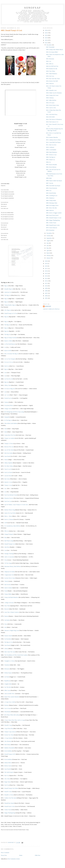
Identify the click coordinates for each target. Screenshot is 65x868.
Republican (7, 681)
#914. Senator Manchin (52, 137)
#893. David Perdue (51, 193)
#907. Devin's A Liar (51, 155)
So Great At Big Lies (10, 389)
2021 (46, 43)
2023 (46, 38)
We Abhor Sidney (9, 466)
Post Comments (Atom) (14, 859)
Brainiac (6, 705)
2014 (46, 276)
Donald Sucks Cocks (10, 806)
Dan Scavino (8, 584)
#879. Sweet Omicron (52, 228)
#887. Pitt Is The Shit (51, 208)
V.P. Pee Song (8, 563)
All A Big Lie (8, 310)
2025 (46, 33)
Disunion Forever (9, 498)
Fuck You (7, 785)
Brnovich (7, 609)
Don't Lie (7, 366)
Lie (5, 347)
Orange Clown (8, 409)
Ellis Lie (6, 531)
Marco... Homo (8, 516)
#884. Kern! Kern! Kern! (52, 215)
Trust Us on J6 (8, 469)
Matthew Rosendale (9, 748)
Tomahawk (7, 665)
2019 (46, 264)
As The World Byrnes (10, 344)
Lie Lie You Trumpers (10, 359)
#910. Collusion (50, 147)
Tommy (6, 402)
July (48, 243)
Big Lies (6, 331)
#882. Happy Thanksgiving (53, 220)
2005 (46, 298)
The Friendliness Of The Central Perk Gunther (16, 655)
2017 (46, 268)
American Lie (8, 292)
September (49, 238)
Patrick (6, 460)
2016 (46, 271)
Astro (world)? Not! (9, 694)
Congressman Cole (9, 575)
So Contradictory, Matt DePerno (12, 526)
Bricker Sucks (8, 766)
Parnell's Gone (8, 792)
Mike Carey (7, 690)
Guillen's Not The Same (10, 798)
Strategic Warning (9, 554)
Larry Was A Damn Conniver (12, 612)
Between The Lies (9, 447)
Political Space (8, 673)
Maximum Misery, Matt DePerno (13, 566)
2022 (46, 40)
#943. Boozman (50, 59)
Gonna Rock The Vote (10, 435)
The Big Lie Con (9, 642)
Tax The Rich (8, 687)
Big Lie (6, 286)
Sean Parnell (8, 456)
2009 (46, 288)
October (49, 236)
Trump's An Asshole (9, 438)
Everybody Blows (9, 405)
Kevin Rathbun (8, 751)
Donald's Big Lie (9, 289)
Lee (5, 492)
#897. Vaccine (50, 183)
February (49, 255)
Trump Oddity (8, 594)
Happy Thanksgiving (10, 813)
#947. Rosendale (50, 47)
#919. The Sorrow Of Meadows (54, 119)
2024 (46, 35)
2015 (46, 273)
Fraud (6, 591)
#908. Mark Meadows (52, 152)
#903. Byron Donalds (51, 165)
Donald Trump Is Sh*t (10, 754)
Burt (5, 537)
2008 (46, 291)
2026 (46, 30)
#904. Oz (48, 162)
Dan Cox (7, 775)
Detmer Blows (8, 763)
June (48, 246)
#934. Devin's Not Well (52, 81)
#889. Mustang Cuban (52, 203)
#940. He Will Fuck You (52, 66)
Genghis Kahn (8, 684)
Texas (6, 560)
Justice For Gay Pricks (10, 513)
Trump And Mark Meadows (11, 597)
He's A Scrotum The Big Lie (11, 354)
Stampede (7, 417)
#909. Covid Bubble (51, 150)
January (49, 258)
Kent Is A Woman (9, 519)
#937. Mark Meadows (52, 74)
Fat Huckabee (8, 639)
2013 (46, 278)
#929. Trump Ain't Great (52, 95)
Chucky (6, 581)
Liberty (6, 649)
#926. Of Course (50, 103)
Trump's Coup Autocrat (10, 732)
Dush (6, 429)
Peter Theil (7, 606)
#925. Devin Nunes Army (52, 105)
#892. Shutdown (50, 198)
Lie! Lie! (7, 395)
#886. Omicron (50, 210)
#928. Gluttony (50, 98)
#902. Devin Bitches (51, 167)
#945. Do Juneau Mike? (52, 52)
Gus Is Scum (8, 708)
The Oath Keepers (9, 772)
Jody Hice (7, 547)
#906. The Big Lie (51, 157)
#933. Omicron (50, 83)
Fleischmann (8, 712)
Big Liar (6, 317)
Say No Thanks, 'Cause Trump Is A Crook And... (16, 505)
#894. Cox (49, 191)
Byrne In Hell (8, 351)
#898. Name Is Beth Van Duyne (54, 181)
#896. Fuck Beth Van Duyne (53, 186)
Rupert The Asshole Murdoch (12, 697)
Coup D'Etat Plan (9, 728)
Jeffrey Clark (8, 385)
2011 (46, 283)
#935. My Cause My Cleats (53, 79)
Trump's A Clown (9, 443)
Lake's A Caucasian (9, 557)
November (49, 233)
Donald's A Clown (9, 795)
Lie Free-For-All (9, 379)
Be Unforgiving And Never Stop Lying (14, 412)
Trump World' (10, 305)
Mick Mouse (8, 745)
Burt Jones (7, 479)
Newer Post (4, 855)
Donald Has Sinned (9, 803)
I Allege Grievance (9, 603)
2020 (46, 261)
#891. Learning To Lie (52, 195)
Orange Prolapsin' (9, 534)
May (48, 248)
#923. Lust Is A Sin (51, 108)
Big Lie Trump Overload (11, 338)
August (48, 241)
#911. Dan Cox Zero (51, 145)
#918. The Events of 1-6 (52, 122)
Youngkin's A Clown (9, 661)
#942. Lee (49, 61)
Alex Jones (7, 779)
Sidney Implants (8, 463)
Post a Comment (5, 853)
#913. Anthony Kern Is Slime (53, 140)
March (48, 253)
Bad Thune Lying (9, 541)
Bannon (6, 616)
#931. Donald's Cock (51, 90)
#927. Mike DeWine (51, 100)
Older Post (38, 855)
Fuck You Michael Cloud (11, 495)
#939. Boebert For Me (52, 69)
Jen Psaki (7, 677)
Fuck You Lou (8, 501)
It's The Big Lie (8, 420)
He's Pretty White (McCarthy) (12, 715)
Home (21, 855)
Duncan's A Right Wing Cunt (12, 630)
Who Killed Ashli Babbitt (11, 423)
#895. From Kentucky (52, 188)
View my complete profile (51, 309)
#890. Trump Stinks (51, 200)
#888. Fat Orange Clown (52, 205)
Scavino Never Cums (10, 578)
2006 (46, 296)
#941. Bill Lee (50, 64)
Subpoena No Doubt (9, 572)
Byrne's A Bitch (8, 341)
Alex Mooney (8, 741)
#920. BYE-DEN (50, 117)
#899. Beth (49, 178)
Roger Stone (8, 782)
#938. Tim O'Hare (51, 71)
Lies (5, 372)
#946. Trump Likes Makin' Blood (54, 50)
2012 (46, 281)
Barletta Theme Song (10, 510)
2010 (46, 286)
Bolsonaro (7, 669)
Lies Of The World (9, 450)
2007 (46, 293)
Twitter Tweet (8, 810)
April (48, 250)
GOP (6, 523)
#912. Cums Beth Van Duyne (53, 142)
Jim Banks (7, 620)
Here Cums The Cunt (10, 652)
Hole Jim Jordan (8, 453)
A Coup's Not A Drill (10, 702)
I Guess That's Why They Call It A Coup (14, 720)
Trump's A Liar (8, 485)
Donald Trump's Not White (11, 788)
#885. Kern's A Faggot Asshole (54, 213)
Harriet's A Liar (8, 482)
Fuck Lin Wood (8, 472)
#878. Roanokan (50, 230)
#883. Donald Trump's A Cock (54, 218)
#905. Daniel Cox (50, 160)
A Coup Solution (8, 738)
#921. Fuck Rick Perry (52, 114)
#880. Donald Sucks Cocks (53, 225)
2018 (46, 266)
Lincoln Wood (8, 476)
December (49, 45)
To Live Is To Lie (9, 362)
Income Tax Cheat (9, 735)
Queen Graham (8, 588)
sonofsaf (33, 8)
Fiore (6, 624)
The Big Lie (7, 295)
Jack (5, 627)
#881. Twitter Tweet (51, 223)
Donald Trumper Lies (10, 544)
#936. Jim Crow (50, 76)
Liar (5, 376)
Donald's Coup (8, 725)
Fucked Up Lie (8, 398)
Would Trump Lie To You (11, 313)
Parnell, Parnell (8, 636)
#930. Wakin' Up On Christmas (54, 93)
